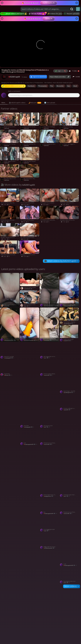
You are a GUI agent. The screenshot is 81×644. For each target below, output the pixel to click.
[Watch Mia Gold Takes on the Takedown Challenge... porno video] (10, 173)
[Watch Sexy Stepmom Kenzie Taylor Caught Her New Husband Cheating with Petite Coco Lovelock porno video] (30, 121)
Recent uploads (72, 14)
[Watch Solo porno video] (10, 567)
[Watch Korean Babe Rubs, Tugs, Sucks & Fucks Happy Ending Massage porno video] (50, 489)
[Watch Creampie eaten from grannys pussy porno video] (69, 489)
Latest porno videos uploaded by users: (23, 269)
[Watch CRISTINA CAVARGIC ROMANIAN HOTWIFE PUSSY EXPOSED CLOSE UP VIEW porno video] (10, 394)
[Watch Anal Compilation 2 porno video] (50, 463)
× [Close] (77, 3)
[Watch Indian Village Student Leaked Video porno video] (10, 156)
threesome (42, 86)
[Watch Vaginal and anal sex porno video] (69, 428)
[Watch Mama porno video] (10, 428)
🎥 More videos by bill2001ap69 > (61, 261)
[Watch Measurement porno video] (50, 394)
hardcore (31, 86)
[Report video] (79, 71)
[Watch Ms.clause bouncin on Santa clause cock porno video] (10, 463)
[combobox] (45, 9)
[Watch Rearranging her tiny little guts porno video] (50, 138)
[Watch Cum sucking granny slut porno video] (69, 290)
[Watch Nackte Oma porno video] (69, 532)
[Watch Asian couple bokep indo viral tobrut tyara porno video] (10, 290)
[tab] (4, 103)
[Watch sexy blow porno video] (30, 420)
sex (69, 86)
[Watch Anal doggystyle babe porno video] (50, 524)
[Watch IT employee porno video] (30, 498)
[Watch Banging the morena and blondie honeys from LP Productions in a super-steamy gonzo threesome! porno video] (30, 249)
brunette (60, 86)
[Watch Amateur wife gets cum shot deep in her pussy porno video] (69, 403)
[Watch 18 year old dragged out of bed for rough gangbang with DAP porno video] (69, 138)
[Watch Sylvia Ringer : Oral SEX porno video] (69, 385)
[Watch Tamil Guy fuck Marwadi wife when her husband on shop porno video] (69, 463)
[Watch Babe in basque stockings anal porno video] (30, 299)
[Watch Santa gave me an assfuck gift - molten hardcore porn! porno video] (50, 197)
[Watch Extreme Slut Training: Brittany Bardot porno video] (10, 138)
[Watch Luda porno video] (69, 558)
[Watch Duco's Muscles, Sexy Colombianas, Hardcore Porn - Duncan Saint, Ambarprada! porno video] (10, 197)
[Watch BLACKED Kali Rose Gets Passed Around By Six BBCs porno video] (30, 138)
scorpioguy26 (9, 358)
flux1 (27, 306)
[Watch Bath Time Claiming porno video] (69, 359)
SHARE (76, 77)
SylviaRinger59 (69, 323)
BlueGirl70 (68, 341)
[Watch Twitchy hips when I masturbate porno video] (30, 359)
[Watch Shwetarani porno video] (30, 325)
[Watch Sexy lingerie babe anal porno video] (69, 575)
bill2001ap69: (29, 185)
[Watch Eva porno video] (50, 506)
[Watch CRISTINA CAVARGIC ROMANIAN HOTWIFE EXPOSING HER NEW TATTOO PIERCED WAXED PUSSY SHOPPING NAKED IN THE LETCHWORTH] (50, 290)
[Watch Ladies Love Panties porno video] (69, 333)
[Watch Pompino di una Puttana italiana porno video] (50, 437)
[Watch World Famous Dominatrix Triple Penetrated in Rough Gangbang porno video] (10, 121)
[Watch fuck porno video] (30, 437)
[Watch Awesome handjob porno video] (10, 351)
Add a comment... (15, 91)
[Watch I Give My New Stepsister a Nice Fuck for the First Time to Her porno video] (30, 156)
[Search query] (43, 9)
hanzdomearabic (49, 548)
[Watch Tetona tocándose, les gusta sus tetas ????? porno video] (50, 567)
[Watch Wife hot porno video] (10, 532)
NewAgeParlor (49, 496)
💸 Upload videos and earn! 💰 (13, 86)
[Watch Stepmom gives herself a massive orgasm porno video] (30, 282)
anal (75, 86)
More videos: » (72, 586)
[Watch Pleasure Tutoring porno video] (69, 121)
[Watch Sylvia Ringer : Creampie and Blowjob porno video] (69, 316)
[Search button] (72, 9)
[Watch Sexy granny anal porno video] (50, 420)
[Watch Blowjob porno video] (30, 567)
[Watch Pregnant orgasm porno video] (50, 325)
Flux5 (47, 531)
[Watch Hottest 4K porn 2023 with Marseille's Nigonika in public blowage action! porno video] (10, 215)
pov (52, 86)
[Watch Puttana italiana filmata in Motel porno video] (50, 368)
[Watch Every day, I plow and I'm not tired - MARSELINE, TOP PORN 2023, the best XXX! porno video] (69, 197)
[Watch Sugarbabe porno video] (10, 368)
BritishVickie (29, 289)
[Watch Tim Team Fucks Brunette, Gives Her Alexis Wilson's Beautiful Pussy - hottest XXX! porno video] (30, 232)
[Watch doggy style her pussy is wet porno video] (50, 541)
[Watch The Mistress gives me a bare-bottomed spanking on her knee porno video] (10, 325)
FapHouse (7, 128)
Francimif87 (48, 375)
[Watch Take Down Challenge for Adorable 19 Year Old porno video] (50, 121)
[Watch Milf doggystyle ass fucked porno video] (50, 351)
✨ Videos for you (55, 14)
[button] (78, 9)
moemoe (8, 375)
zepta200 (67, 410)
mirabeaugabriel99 (30, 444)
